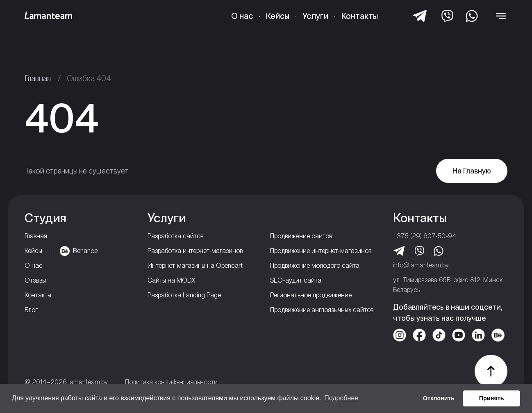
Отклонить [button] (439, 398)
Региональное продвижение (311, 295)
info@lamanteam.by (421, 265)
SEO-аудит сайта (296, 280)
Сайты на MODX (171, 280)
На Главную (472, 171)
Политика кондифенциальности (171, 382)
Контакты (360, 16)
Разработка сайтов (175, 236)
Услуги (315, 16)
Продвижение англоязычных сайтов (322, 310)
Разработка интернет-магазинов (195, 251)
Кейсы (278, 16)
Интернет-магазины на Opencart (195, 266)
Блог (31, 310)
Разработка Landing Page (184, 295)
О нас (242, 16)
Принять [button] (492, 398)
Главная (36, 236)
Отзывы (35, 280)
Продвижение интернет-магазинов (321, 251)
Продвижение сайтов (301, 236)
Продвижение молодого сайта (315, 266)
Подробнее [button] (341, 398)
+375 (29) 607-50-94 (425, 236)
